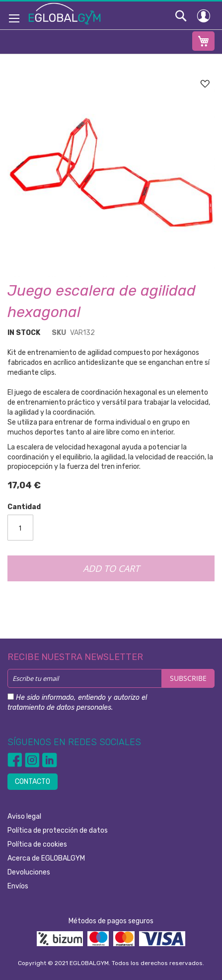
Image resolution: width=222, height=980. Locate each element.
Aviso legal (24, 817)
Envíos (18, 886)
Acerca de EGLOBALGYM (46, 858)
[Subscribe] (188, 678)
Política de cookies (37, 844)
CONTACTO (33, 782)
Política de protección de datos (58, 830)
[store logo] (65, 13)
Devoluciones (29, 872)
